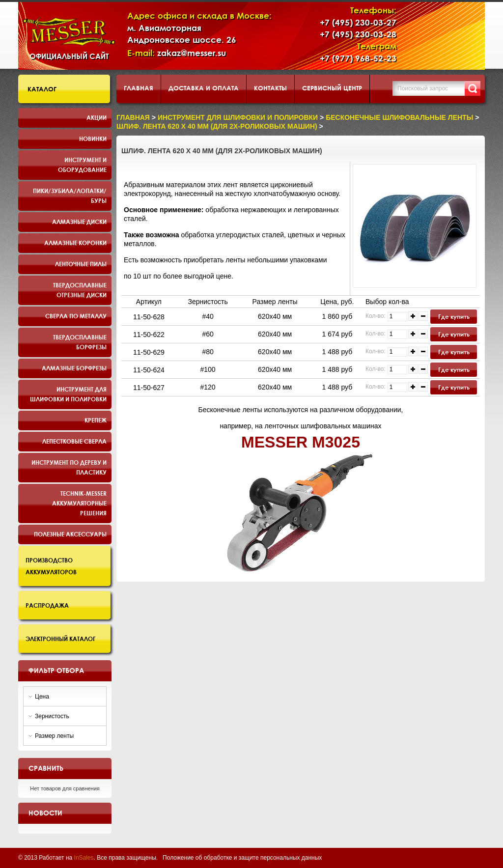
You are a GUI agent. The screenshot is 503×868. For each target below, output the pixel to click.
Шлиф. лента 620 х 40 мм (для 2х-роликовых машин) (217, 126)
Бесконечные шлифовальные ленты (399, 117)
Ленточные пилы (81, 264)
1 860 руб (337, 316)
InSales (84, 858)
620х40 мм (275, 316)
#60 (208, 334)
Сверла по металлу (76, 316)
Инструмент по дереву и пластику (69, 467)
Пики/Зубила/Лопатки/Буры (70, 196)
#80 (208, 352)
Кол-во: (376, 316)
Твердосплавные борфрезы (80, 342)
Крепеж (96, 420)
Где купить (454, 316)
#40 (208, 316)
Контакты (270, 88)
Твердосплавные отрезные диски (80, 290)
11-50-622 (149, 335)
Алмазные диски (79, 222)
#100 (208, 369)
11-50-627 (149, 388)
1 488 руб (337, 352)
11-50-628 (149, 317)
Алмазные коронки (75, 243)
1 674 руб (337, 334)
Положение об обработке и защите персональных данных (242, 858)
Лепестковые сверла (74, 441)
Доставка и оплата (204, 88)
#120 (208, 387)
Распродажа (47, 605)
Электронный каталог (61, 639)
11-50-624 (149, 370)
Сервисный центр (332, 88)
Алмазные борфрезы (74, 368)
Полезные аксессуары (70, 534)
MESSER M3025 (301, 442)
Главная (139, 88)
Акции (97, 117)
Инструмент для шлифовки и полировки (68, 394)
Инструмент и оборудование (82, 165)
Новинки (93, 139)
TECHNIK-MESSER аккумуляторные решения (79, 503)
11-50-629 (149, 352)
